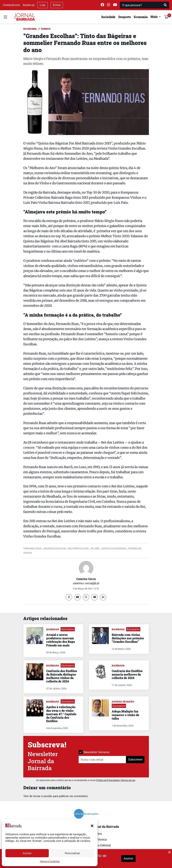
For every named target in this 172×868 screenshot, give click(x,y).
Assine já (29, 5)
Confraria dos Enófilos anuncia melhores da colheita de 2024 (127, 674)
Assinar (128, 858)
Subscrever (135, 759)
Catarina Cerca (86, 579)
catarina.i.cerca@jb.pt (86, 583)
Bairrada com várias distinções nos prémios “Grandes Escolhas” (128, 638)
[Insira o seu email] (102, 760)
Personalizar (72, 853)
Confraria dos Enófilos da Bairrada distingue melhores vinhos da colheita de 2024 (62, 676)
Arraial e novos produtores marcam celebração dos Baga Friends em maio (61, 640)
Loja (42, 5)
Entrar (57, 5)
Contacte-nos (11, 5)
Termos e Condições (50, 861)
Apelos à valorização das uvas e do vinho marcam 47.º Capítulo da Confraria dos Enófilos (61, 714)
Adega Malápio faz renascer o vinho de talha (125, 715)
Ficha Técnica (98, 840)
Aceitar (27, 853)
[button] (92, 825)
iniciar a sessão (43, 796)
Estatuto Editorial (100, 845)
